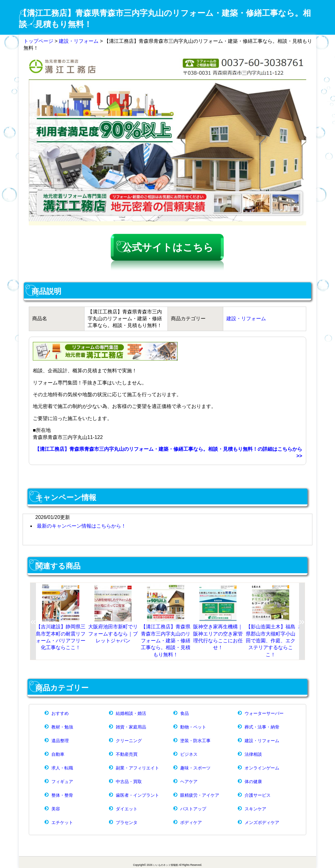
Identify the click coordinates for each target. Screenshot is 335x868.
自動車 (58, 754)
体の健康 (253, 782)
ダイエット (127, 809)
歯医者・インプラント (137, 795)
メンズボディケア (262, 822)
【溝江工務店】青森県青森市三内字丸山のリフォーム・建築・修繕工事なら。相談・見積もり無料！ (166, 641)
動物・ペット (193, 727)
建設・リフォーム (79, 41)
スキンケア (255, 809)
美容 (56, 809)
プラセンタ (127, 822)
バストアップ (193, 809)
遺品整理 (60, 741)
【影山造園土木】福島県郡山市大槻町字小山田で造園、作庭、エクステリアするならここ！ (271, 641)
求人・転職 (62, 768)
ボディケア (191, 822)
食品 (185, 713)
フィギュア (62, 782)
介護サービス (258, 795)
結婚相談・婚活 (131, 713)
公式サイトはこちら (168, 247)
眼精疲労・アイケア (200, 795)
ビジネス (189, 754)
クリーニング (129, 741)
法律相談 (253, 754)
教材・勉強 (62, 727)
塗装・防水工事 (195, 741)
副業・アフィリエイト (137, 768)
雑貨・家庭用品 (131, 727)
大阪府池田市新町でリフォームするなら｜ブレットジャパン (113, 634)
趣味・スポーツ (195, 768)
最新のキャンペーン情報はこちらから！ (81, 526)
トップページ (38, 41)
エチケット (62, 822)
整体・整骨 (62, 795)
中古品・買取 (129, 782)
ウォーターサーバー (264, 713)
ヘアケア (189, 782)
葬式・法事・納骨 (262, 727)
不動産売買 (127, 754)
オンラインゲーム (262, 768)
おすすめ (60, 713)
